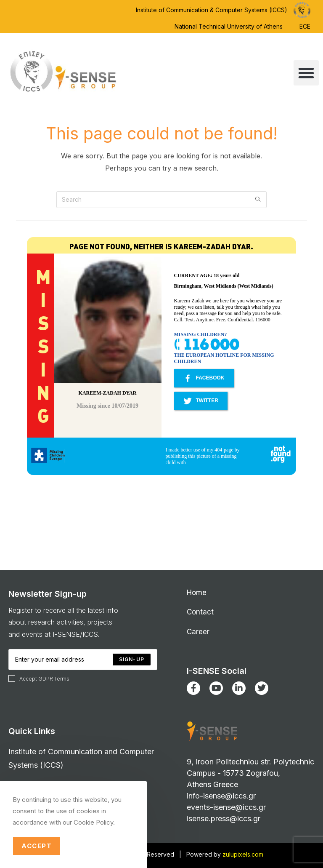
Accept (37, 846)
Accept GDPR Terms (39, 678)
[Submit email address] (132, 660)
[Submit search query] (258, 200)
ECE (305, 26)
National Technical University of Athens (229, 26)
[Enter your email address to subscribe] (83, 660)
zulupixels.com (243, 854)
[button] (306, 73)
